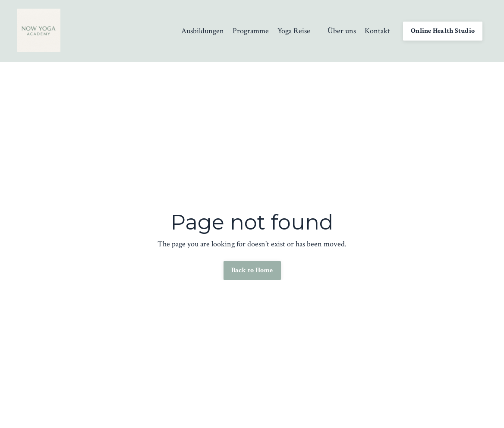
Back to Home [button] (252, 270)
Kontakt (377, 31)
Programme (251, 31)
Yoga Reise (294, 31)
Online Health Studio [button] (443, 31)
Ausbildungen (203, 31)
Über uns (342, 31)
